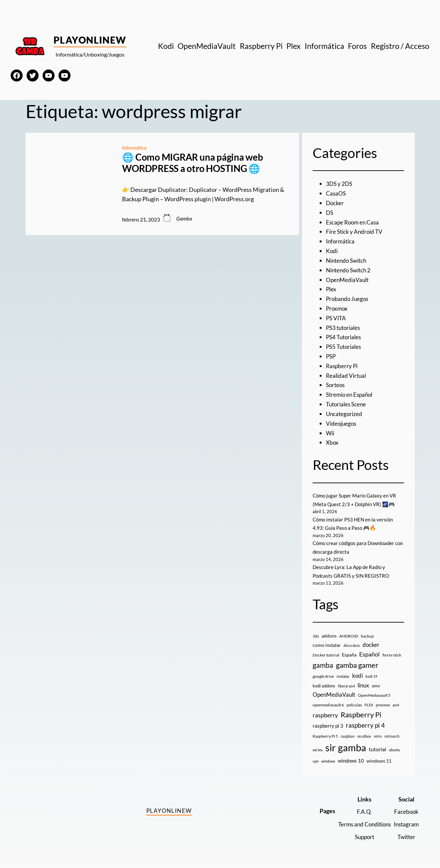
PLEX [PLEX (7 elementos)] (369, 700)
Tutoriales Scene (347, 401)
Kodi (332, 250)
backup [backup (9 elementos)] (367, 631)
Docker (335, 203)
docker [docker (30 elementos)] (371, 640)
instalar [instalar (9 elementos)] (343, 672)
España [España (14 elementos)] (349, 650)
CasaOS (336, 193)
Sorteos (336, 382)
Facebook (406, 807)
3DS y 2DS (340, 184)
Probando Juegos (348, 297)
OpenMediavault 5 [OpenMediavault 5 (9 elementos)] (374, 691)
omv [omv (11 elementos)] (376, 681)
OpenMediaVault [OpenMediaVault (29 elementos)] (334, 690)
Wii (331, 430)
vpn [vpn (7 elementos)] (316, 757)
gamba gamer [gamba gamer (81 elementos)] (357, 660)
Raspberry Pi (343, 363)
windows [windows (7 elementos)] (328, 757)
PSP (331, 354)
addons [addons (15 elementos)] (329, 631)
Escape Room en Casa (354, 221)
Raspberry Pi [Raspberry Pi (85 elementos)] (361, 710)
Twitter (406, 832)
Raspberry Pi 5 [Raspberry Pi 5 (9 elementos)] (325, 732)
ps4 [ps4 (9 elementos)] (396, 700)
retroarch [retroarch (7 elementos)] (392, 732)
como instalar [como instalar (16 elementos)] (327, 641)
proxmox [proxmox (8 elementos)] (383, 700)
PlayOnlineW (90, 40)
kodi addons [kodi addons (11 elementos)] (324, 681)
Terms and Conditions (361, 819)
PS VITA (337, 316)
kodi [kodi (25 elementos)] (358, 671)
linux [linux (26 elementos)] (363, 681)
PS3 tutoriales (344, 326)
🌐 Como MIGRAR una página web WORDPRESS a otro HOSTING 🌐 (192, 163)
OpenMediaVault (348, 278)
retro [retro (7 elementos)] (378, 732)
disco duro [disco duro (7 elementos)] (352, 641)
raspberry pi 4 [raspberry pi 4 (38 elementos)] (365, 721)
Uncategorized (345, 411)
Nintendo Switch (348, 259)
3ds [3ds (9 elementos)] (316, 631)
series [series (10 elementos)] (318, 745)
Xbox (333, 439)
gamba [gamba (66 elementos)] (323, 660)
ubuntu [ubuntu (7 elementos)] (394, 745)
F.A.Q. (361, 807)
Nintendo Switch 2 (350, 269)
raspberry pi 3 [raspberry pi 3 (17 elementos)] (328, 721)
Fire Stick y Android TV (356, 231)
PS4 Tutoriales (345, 335)
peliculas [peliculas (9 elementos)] (354, 700)
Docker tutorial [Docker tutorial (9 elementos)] (326, 650)
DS (330, 212)
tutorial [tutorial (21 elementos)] (377, 745)
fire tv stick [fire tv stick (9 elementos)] (392, 650)
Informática (135, 147)
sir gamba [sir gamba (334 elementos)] (346, 743)
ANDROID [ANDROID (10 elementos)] (349, 631)
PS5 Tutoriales (345, 345)
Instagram (405, 819)
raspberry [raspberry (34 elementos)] (325, 711)
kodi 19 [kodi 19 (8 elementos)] (371, 672)
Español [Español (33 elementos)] (369, 650)
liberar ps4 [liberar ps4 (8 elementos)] (346, 681)
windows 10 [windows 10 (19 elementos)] (351, 756)
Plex (331, 288)
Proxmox (337, 307)
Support (361, 832)
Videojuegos (342, 420)
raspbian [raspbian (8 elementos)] (348, 732)
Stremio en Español (351, 392)
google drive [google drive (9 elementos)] (323, 672)
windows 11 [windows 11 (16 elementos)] (379, 756)
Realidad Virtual (347, 373)
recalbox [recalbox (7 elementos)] (364, 732)
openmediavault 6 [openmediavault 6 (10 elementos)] (328, 700)
